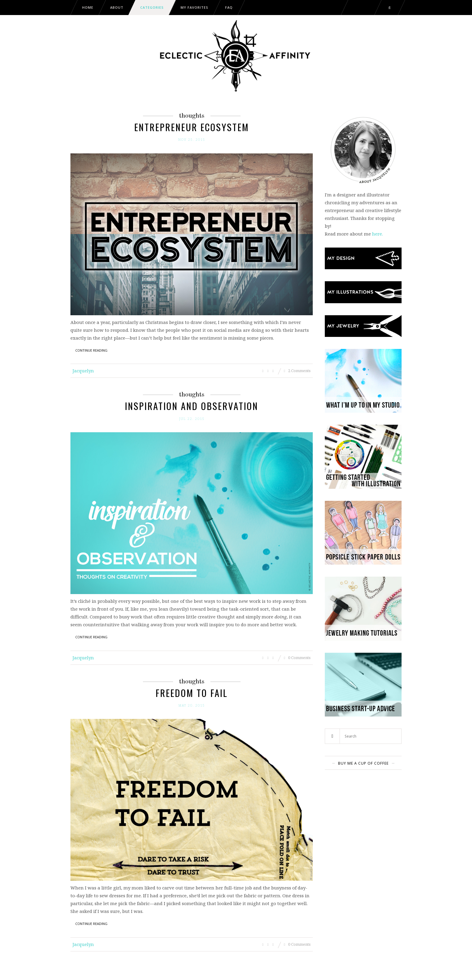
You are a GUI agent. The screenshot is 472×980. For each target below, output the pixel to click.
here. (377, 234)
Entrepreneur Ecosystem (192, 127)
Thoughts (192, 116)
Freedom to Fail (192, 693)
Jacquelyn (83, 371)
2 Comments (297, 371)
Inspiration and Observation (192, 406)
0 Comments (297, 658)
